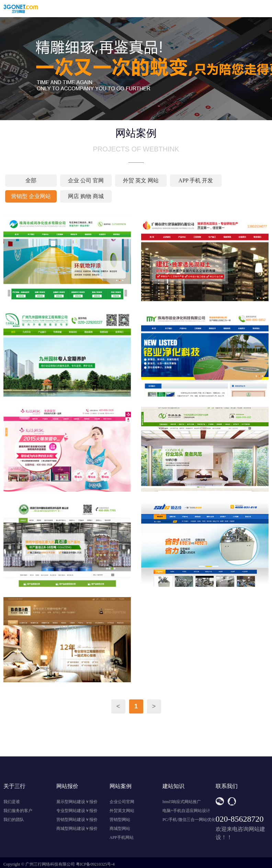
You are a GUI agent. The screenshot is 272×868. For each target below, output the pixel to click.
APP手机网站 (122, 837)
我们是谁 (12, 802)
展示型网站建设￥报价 (77, 802)
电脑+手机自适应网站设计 (186, 811)
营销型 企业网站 (31, 196)
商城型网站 (120, 829)
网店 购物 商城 (86, 196)
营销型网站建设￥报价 (77, 820)
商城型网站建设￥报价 (77, 829)
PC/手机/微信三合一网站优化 (189, 820)
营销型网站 (120, 820)
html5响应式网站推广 (182, 802)
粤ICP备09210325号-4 (95, 864)
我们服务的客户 (18, 811)
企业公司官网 (122, 802)
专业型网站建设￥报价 (77, 811)
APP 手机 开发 (196, 180)
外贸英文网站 (122, 811)
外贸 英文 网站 (141, 180)
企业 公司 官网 (86, 180)
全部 (31, 180)
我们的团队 (14, 820)
